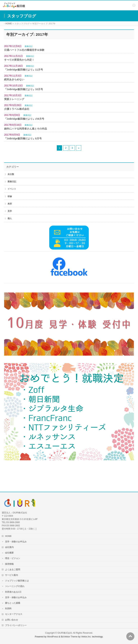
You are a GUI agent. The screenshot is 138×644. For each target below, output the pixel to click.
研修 (10, 196)
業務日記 (29, 46)
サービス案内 (11, 575)
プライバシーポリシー (16, 625)
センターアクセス (14, 614)
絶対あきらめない (14, 79)
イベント (12, 189)
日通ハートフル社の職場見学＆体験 (24, 50)
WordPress (53, 637)
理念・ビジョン (13, 558)
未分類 (11, 174)
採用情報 (9, 564)
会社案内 (9, 547)
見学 (10, 211)
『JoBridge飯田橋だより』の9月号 (24, 119)
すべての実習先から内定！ (19, 60)
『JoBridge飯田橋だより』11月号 (24, 70)
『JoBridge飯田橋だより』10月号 (24, 89)
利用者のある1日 (13, 592)
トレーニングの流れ (15, 586)
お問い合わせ (11, 620)
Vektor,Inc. (86, 637)
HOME (8, 536)
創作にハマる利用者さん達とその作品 (26, 129)
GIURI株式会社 (65, 633)
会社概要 (9, 553)
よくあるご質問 (13, 570)
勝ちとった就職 (13, 603)
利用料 (8, 609)
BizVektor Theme (69, 637)
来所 (10, 204)
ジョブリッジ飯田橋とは (17, 581)
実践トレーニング (14, 99)
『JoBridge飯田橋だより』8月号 (23, 138)
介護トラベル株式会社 (17, 109)
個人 (10, 218)
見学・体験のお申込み (16, 542)
